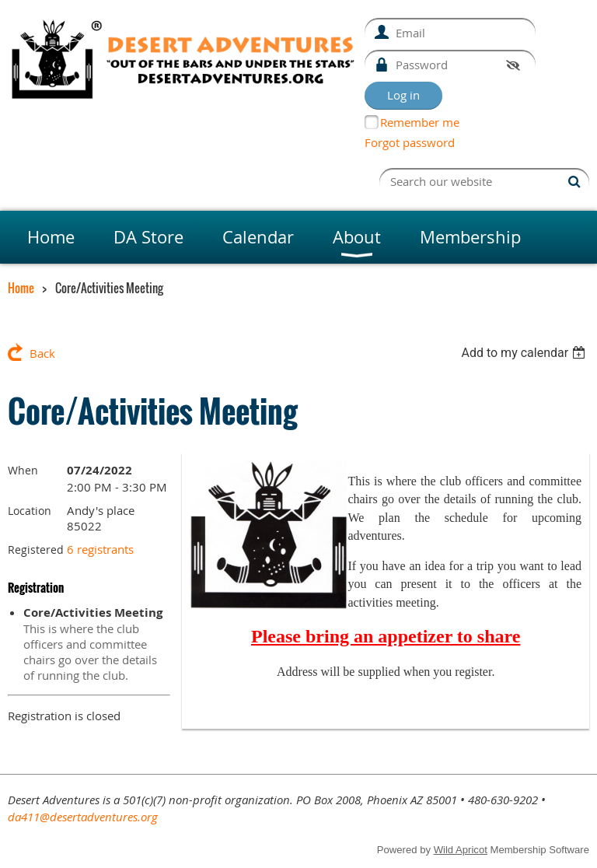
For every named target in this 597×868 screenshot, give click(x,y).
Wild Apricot (461, 850)
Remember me (420, 122)
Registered (36, 549)
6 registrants (100, 549)
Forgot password (410, 142)
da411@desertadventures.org (83, 817)
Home (21, 288)
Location (30, 511)
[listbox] (525, 353)
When (23, 470)
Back (42, 353)
